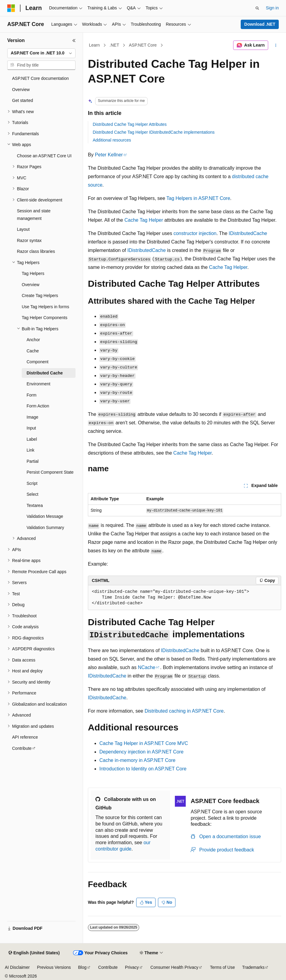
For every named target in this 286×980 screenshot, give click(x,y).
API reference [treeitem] (25, 737)
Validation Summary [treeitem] (45, 528)
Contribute (108, 967)
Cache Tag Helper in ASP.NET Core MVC (144, 743)
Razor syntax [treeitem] (29, 240)
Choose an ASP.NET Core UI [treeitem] (44, 156)
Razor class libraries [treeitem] (36, 251)
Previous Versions (54, 967)
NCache (146, 667)
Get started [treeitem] (22, 100)
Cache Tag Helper (144, 220)
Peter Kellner (109, 155)
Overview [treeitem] (21, 90)
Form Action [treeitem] (38, 406)
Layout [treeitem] (23, 229)
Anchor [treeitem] (33, 340)
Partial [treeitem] (33, 461)
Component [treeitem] (37, 362)
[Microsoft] (11, 8)
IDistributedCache (248, 233)
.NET (114, 45)
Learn (95, 45)
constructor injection (195, 233)
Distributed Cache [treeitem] (45, 373)
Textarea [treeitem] (35, 505)
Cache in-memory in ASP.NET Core (137, 760)
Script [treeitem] (32, 483)
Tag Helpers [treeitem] (33, 273)
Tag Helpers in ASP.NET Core (198, 198)
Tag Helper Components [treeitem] (45, 318)
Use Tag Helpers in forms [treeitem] (45, 307)
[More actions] (276, 45)
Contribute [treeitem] (22, 748)
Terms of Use (222, 967)
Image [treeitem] (32, 417)
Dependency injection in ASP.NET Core (141, 752)
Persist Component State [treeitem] (50, 472)
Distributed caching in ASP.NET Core (184, 711)
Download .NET (260, 24)
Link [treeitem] (31, 450)
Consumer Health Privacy (174, 967)
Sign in (272, 8)
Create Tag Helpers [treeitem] (40, 296)
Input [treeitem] (31, 428)
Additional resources (112, 140)
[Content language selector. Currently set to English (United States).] (34, 953)
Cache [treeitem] (33, 351)
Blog (82, 967)
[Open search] (257, 8)
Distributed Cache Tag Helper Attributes (130, 124)
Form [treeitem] (32, 395)
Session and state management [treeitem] (34, 215)
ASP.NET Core (143, 45)
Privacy (132, 967)
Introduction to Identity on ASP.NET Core (143, 769)
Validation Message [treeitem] (45, 516)
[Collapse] (74, 41)
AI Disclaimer (17, 967)
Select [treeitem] (32, 494)
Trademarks (253, 967)
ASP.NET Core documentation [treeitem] (40, 78)
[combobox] (41, 53)
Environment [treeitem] (39, 384)
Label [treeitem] (32, 439)
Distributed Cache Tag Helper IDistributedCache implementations (154, 132)
